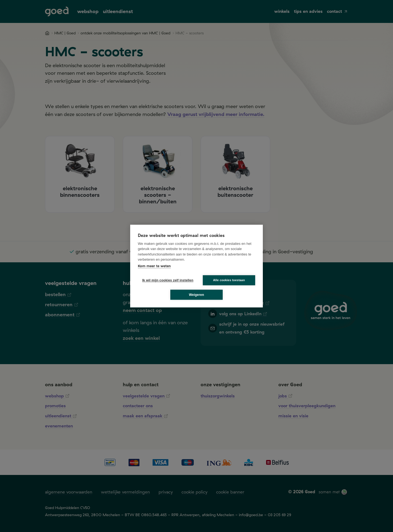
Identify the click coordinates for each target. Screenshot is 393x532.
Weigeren (196, 295)
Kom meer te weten (154, 266)
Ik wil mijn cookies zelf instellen (166, 280)
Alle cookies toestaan (229, 280)
